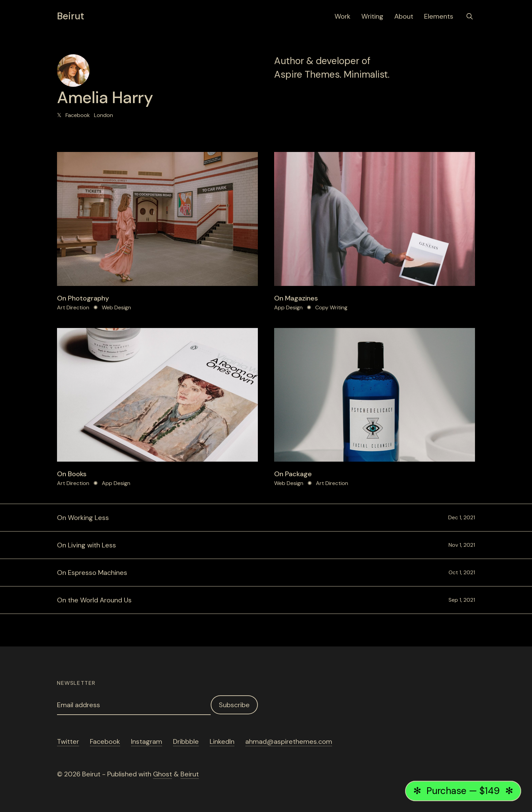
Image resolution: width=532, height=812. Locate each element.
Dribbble (186, 741)
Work (343, 16)
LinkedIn (222, 741)
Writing (372, 16)
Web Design (116, 307)
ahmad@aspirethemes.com (289, 741)
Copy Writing (331, 307)
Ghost (163, 774)
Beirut (71, 16)
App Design (288, 307)
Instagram (147, 741)
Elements (439, 16)
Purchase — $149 (463, 791)
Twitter (68, 741)
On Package (293, 474)
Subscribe (234, 705)
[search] (470, 16)
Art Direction (73, 307)
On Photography (83, 298)
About (404, 16)
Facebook (78, 115)
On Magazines (296, 298)
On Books (72, 474)
